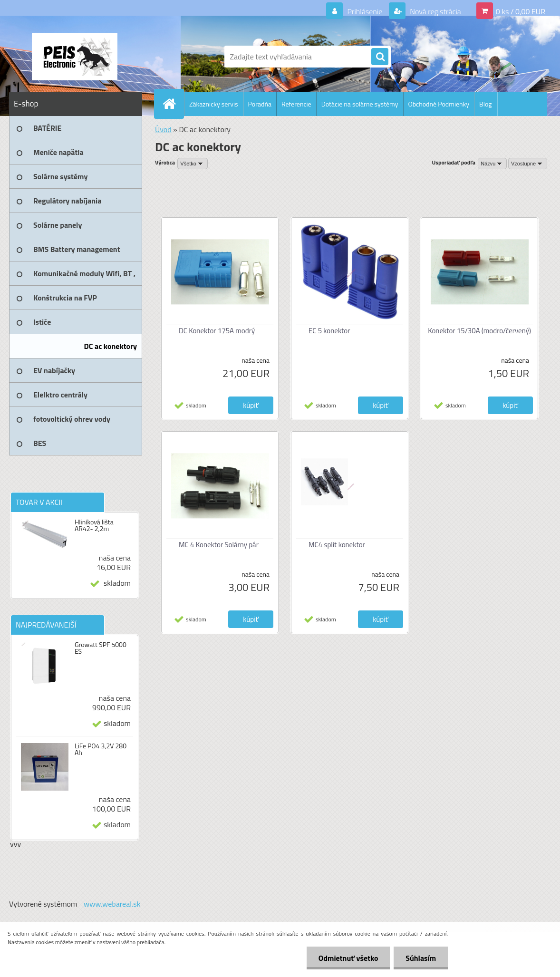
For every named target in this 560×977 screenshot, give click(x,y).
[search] (380, 57)
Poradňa (260, 104)
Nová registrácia (435, 11)
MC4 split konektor (337, 545)
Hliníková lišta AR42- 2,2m (94, 525)
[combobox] (492, 164)
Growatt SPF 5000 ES (101, 648)
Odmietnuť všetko (348, 958)
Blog (485, 104)
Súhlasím (421, 958)
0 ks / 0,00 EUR (521, 11)
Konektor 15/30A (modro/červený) (479, 331)
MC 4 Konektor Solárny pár (219, 545)
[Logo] (74, 57)
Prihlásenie (365, 11)
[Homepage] (173, 104)
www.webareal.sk (112, 904)
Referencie (296, 104)
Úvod (163, 129)
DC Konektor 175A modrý (217, 331)
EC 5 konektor (329, 331)
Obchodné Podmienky (439, 104)
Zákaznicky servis (214, 104)
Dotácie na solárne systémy (360, 104)
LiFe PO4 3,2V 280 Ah (101, 749)
